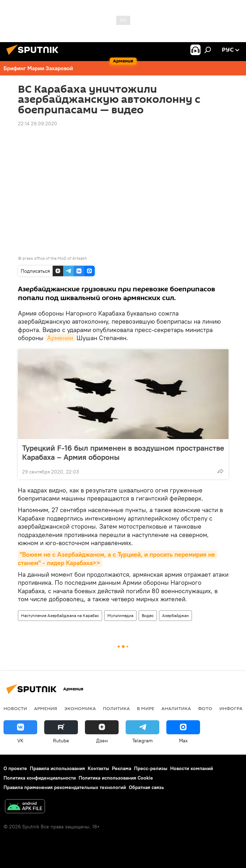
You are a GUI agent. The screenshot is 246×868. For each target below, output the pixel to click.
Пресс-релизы (151, 768)
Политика (116, 708)
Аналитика (176, 708)
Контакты (98, 768)
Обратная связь (146, 787)
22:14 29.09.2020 (38, 124)
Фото (205, 708)
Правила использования (57, 768)
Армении (60, 338)
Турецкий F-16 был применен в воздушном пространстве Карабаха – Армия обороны (123, 452)
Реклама (122, 768)
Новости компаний (192, 768)
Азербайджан (175, 615)
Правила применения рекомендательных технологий (65, 787)
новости (15, 708)
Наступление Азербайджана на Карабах (60, 615)
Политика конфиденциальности (40, 778)
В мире (146, 708)
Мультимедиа (120, 615)
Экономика (80, 708)
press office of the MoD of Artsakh (55, 258)
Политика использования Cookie (116, 778)
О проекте (15, 768)
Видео (148, 615)
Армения (46, 708)
